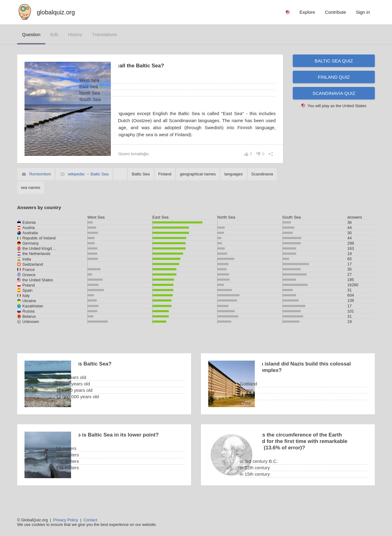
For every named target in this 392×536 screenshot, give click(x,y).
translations (105, 34)
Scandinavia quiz (334, 93)
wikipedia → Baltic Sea (88, 181)
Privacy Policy (66, 520)
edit (54, 34)
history (75, 34)
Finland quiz (334, 77)
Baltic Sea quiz (334, 61)
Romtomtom (40, 181)
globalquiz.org (56, 12)
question (31, 34)
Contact (90, 520)
